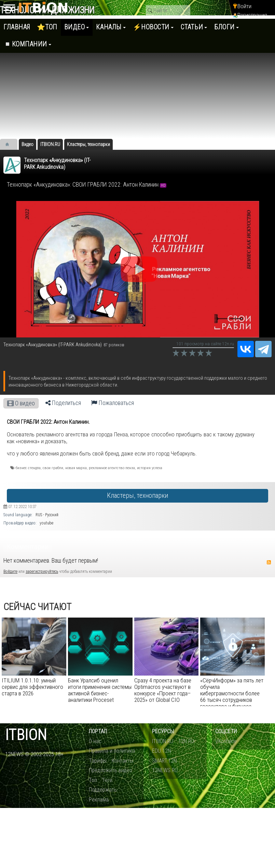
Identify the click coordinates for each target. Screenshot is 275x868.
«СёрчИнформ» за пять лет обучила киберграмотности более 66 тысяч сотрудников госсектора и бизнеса (232, 693)
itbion (26, 735)
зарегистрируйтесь (42, 572)
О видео (21, 403)
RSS (269, 562)
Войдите (10, 572)
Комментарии (28, 547)
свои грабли (53, 468)
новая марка (76, 468)
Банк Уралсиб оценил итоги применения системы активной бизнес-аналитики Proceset (100, 690)
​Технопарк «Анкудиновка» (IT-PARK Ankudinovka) (57, 164)
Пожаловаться (113, 403)
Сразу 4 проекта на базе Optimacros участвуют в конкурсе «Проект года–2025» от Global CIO (163, 690)
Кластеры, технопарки (137, 496)
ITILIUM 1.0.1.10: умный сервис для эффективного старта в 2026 (32, 687)
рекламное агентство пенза (112, 468)
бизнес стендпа (28, 468)
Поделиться (63, 403)
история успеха (150, 468)
